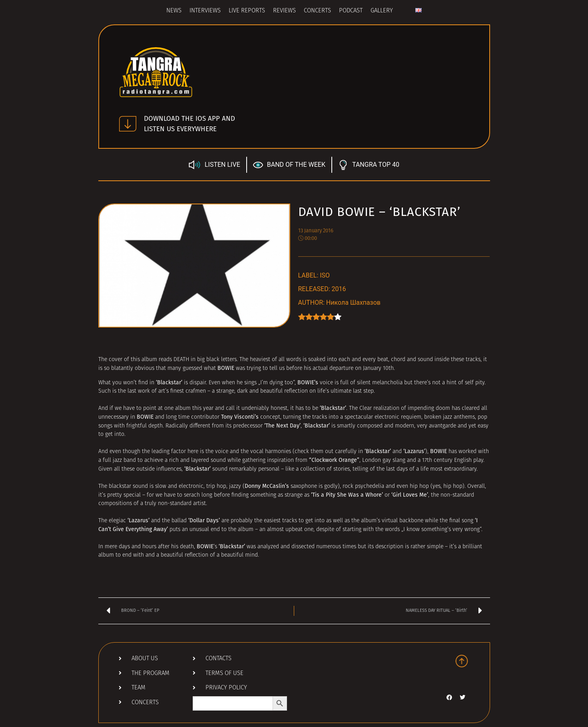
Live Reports (247, 11)
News (174, 11)
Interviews (205, 11)
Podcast (351, 11)
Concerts (317, 11)
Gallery (382, 11)
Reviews (284, 11)
